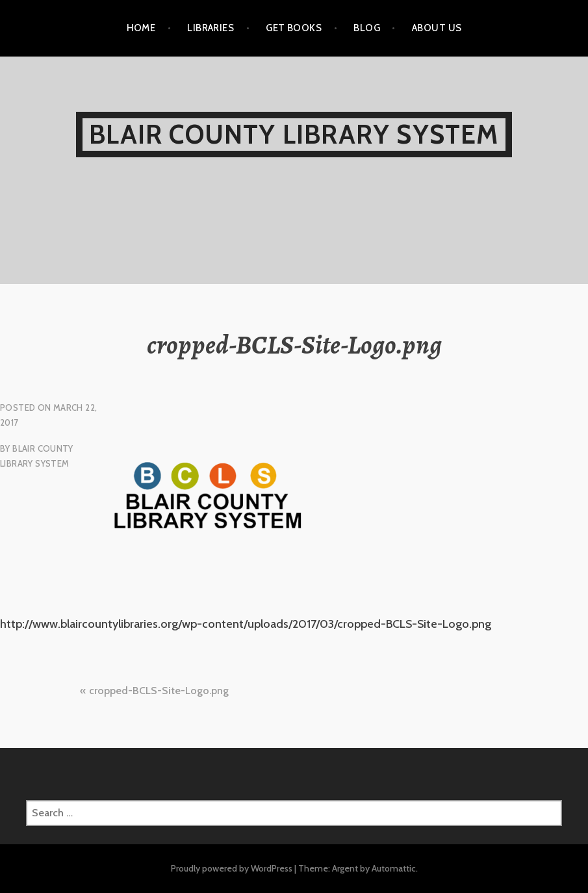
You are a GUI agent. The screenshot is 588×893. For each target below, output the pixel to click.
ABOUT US (437, 28)
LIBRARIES (211, 28)
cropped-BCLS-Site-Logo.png (159, 691)
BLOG (367, 28)
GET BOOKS (294, 28)
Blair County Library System (294, 134)
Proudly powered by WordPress (232, 868)
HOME (141, 28)
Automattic (394, 868)
